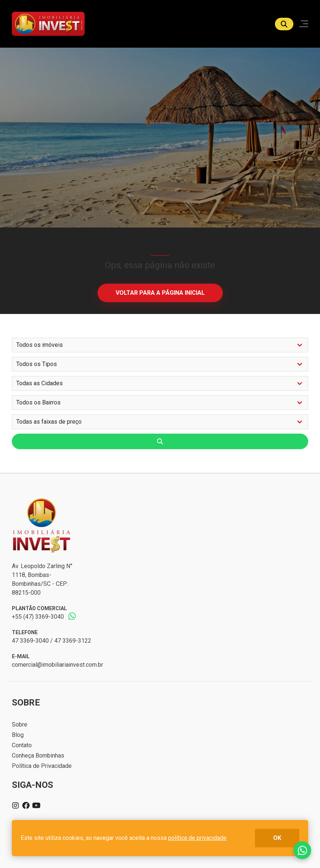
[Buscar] (284, 24)
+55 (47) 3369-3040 (38, 617)
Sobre (20, 725)
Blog (18, 735)
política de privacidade (197, 838)
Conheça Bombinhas (38, 756)
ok (277, 838)
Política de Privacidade (42, 766)
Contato (22, 745)
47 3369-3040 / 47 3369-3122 (52, 641)
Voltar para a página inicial (160, 293)
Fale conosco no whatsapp (302, 850)
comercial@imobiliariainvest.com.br (57, 665)
